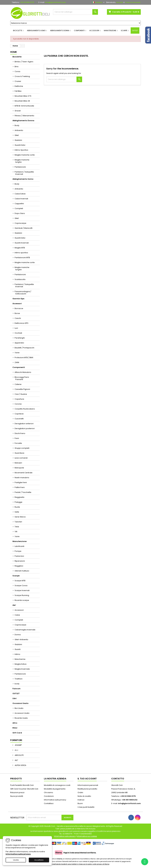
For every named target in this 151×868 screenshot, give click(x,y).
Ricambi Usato (21, 718)
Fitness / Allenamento (24, 116)
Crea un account (133, 2)
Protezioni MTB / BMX (24, 358)
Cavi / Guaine (21, 394)
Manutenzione (20, 541)
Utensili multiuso (22, 571)
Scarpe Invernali (22, 590)
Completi (19, 208)
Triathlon (19, 679)
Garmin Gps (18, 299)
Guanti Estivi (20, 145)
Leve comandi (21, 458)
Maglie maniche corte (25, 155)
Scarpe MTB (20, 581)
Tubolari (18, 522)
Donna (18, 635)
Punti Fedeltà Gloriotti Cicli (22, 785)
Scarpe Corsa (21, 586)
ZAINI (17, 362)
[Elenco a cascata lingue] (99, 2)
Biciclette (17, 57)
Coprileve (19, 414)
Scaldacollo (20, 279)
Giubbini (18, 140)
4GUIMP (18, 745)
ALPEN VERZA (20, 765)
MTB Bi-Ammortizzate (24, 106)
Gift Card (17, 733)
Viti (16, 532)
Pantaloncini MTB (22, 258)
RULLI (15, 728)
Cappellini (19, 204)
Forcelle (18, 443)
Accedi (119, 2)
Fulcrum (16, 689)
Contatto (118, 779)
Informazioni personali (88, 785)
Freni (17, 438)
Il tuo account (87, 779)
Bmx (16, 67)
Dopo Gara (20, 213)
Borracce (19, 308)
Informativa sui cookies (87, 836)
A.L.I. (16, 750)
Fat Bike (18, 91)
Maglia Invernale (22, 669)
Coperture (19, 399)
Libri (15, 698)
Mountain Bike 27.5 (23, 96)
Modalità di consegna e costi (57, 785)
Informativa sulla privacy (55, 800)
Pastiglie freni (21, 482)
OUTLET (16, 693)
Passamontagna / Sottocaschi (23, 293)
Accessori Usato (22, 713)
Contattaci (49, 803)
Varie (17, 353)
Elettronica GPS (21, 323)
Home (13, 52)
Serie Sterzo (20, 517)
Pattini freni (20, 487)
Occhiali (18, 333)
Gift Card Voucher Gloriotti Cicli (24, 789)
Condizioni (49, 796)
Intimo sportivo (21, 253)
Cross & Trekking (22, 76)
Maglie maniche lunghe (22, 161)
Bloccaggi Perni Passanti (22, 378)
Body (17, 125)
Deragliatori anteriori (24, 424)
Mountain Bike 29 (22, 101)
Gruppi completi (22, 448)
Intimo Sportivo (21, 150)
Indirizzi (81, 800)
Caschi (18, 318)
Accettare (39, 860)
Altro (15, 723)
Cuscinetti (19, 419)
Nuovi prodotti (17, 796)
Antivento (19, 130)
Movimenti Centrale (24, 473)
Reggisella (19, 497)
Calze (17, 615)
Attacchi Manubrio (23, 372)
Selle (17, 512)
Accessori (17, 304)
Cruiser (18, 81)
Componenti (19, 367)
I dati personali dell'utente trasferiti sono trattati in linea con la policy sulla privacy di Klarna (75, 864)
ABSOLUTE (19, 755)
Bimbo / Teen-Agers (24, 62)
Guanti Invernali (22, 243)
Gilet (17, 135)
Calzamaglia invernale (25, 630)
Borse (17, 313)
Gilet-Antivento (21, 640)
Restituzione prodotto (87, 789)
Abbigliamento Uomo (23, 179)
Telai (17, 527)
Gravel (18, 111)
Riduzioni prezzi (17, 792)
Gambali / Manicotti (24, 228)
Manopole (19, 468)
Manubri (18, 463)
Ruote (17, 507)
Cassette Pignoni (22, 389)
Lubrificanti (19, 546)
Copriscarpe (20, 223)
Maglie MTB (20, 248)
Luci (16, 328)
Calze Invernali (21, 199)
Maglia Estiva (20, 664)
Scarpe (16, 576)
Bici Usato (19, 708)
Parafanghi (20, 338)
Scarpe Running (22, 595)
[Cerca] (75, 12)
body (17, 684)
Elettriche (19, 86)
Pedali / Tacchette (23, 492)
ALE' (16, 760)
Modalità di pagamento (55, 789)
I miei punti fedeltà (86, 807)
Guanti (18, 649)
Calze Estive (20, 194)
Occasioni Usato (20, 703)
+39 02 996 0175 (27, 2)
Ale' (14, 605)
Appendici (19, 343)
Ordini (80, 792)
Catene (18, 384)
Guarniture (19, 453)
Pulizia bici (19, 556)
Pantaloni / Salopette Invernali (24, 173)
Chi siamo (48, 792)
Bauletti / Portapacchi (24, 348)
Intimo (17, 654)
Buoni (80, 803)
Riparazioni (20, 561)
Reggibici (19, 566)
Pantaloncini (20, 167)
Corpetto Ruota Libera (25, 409)
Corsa (17, 71)
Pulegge (18, 502)
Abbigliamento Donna (23, 121)
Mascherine (20, 659)
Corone (18, 404)
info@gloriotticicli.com (55, 2)
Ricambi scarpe (22, 600)
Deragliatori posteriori (25, 428)
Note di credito (84, 796)
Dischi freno (20, 433)
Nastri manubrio (22, 478)
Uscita (16, 860)
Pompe (18, 551)
